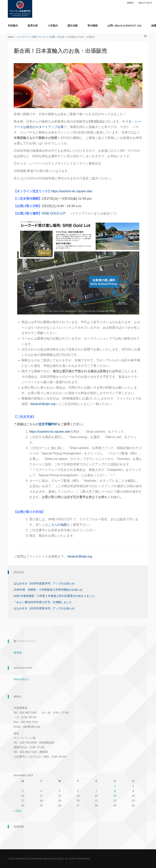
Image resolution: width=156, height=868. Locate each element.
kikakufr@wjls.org (43, 404)
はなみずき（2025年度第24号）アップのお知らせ (44, 608)
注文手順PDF (48, 424)
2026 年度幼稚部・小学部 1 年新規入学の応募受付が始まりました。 (56, 596)
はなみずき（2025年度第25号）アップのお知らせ (44, 583)
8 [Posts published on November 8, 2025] (115, 791)
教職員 (130, 3)
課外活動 (73, 26)
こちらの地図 (57, 525)
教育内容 (33, 26)
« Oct (17, 811)
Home (11, 37)
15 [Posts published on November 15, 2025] (115, 796)
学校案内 (13, 26)
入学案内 (53, 26)
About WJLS (145, 3)
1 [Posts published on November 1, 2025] (115, 786)
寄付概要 (93, 26)
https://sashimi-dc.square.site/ (72, 191)
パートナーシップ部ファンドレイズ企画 (36, 37)
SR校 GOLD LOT (54, 213)
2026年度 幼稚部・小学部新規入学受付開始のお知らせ (48, 590)
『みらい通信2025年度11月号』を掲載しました (43, 602)
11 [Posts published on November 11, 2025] (41, 796)
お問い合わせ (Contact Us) (124, 26)
